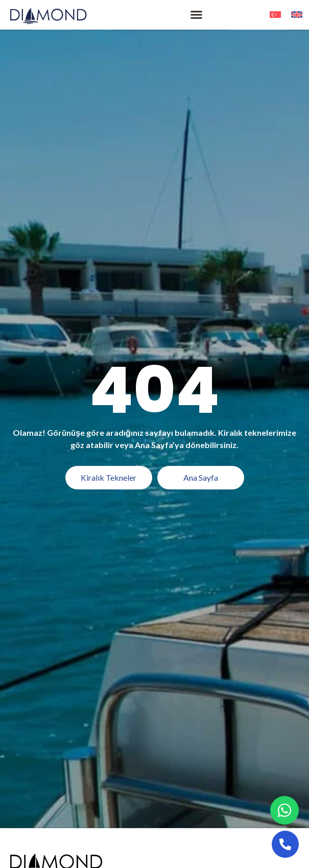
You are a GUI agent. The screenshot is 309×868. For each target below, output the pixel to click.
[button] (197, 15)
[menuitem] (275, 15)
